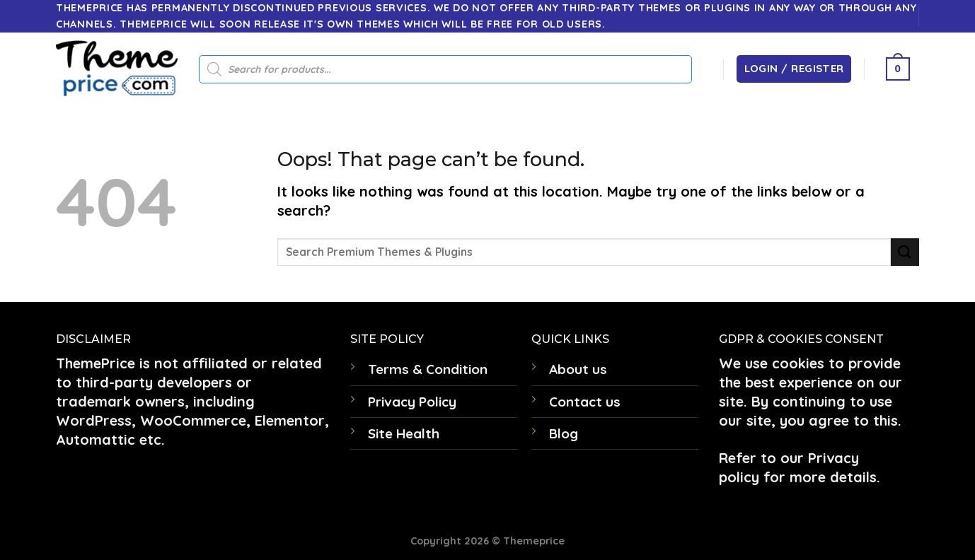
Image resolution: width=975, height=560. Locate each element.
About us (578, 369)
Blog (564, 433)
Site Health (404, 433)
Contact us (585, 402)
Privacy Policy (412, 402)
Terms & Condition (428, 369)
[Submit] (905, 252)
